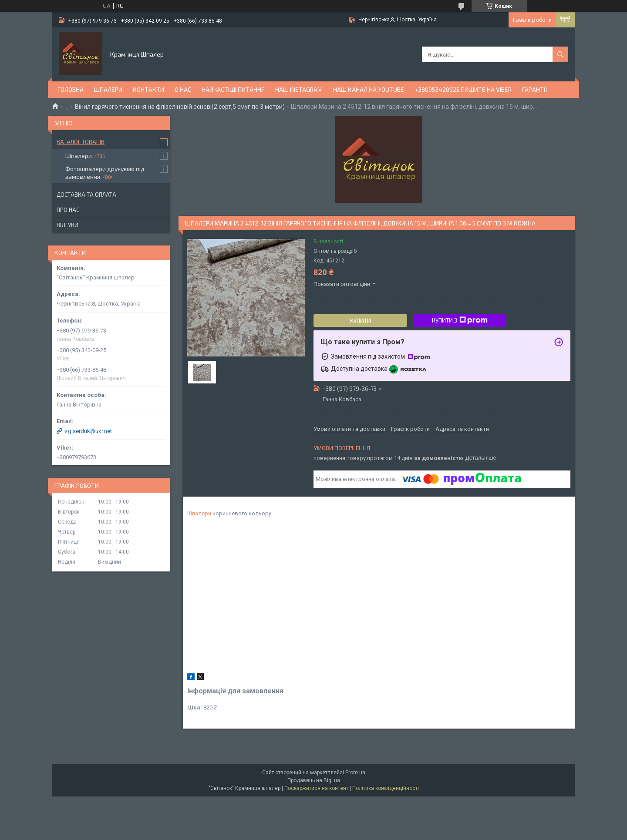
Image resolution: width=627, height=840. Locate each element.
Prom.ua (355, 773)
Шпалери (108, 89)
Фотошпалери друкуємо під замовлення (105, 173)
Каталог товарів (81, 142)
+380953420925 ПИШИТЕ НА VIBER (463, 89)
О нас (183, 89)
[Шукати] (560, 54)
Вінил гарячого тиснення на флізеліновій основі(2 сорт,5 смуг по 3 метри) (180, 107)
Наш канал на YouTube (369, 89)
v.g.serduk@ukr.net (88, 431)
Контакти (148, 89)
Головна (71, 89)
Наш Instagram (299, 89)
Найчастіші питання (233, 89)
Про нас (68, 210)
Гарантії (535, 89)
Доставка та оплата (86, 195)
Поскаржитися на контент (316, 788)
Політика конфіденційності (386, 788)
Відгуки (67, 225)
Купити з (460, 320)
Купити (361, 321)
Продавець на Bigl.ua (314, 780)
